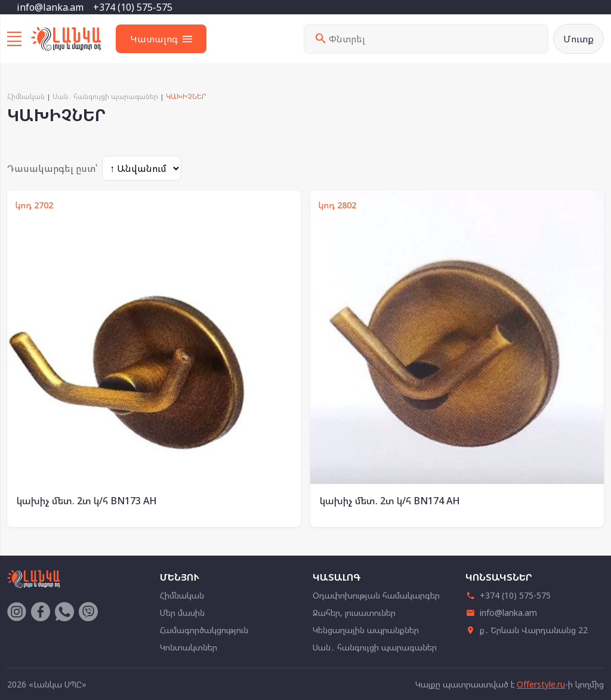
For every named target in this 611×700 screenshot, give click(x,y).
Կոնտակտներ (189, 647)
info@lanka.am (50, 7)
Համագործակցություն (204, 630)
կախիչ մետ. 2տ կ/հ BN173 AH (87, 501)
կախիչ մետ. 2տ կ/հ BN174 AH (390, 501)
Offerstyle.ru (541, 684)
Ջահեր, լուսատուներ (354, 613)
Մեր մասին (182, 613)
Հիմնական (26, 96)
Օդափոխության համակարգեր (376, 595)
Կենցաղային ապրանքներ (366, 630)
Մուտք (578, 39)
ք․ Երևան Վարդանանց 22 (527, 630)
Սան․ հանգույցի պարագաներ (105, 96)
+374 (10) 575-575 (133, 7)
